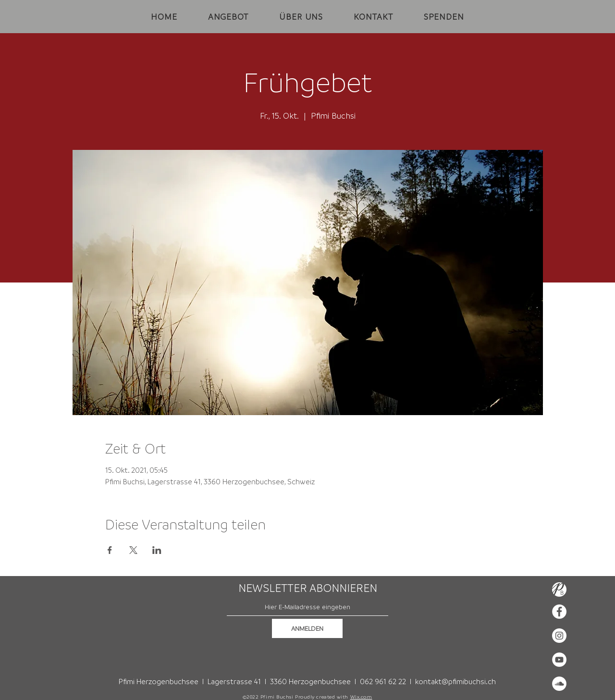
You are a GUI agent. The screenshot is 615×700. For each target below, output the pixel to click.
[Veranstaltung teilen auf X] (133, 550)
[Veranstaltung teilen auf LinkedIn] (157, 550)
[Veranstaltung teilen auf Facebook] (110, 550)
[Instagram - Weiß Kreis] (559, 636)
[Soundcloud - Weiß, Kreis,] (559, 684)
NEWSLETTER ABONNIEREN (308, 588)
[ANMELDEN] (307, 628)
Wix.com (361, 697)
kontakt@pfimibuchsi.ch (455, 681)
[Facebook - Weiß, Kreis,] (559, 612)
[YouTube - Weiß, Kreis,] (559, 660)
